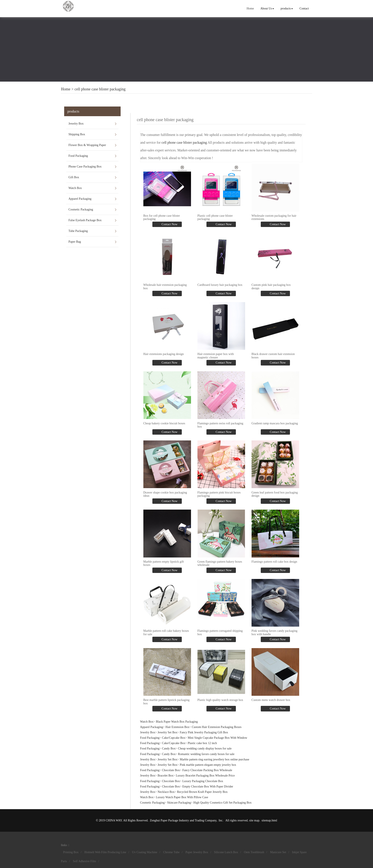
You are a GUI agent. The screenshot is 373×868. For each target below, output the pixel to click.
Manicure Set (278, 852)
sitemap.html (269, 820)
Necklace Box (166, 792)
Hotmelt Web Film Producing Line (105, 852)
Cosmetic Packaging (81, 209)
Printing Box (71, 852)
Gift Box (74, 177)
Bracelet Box (165, 776)
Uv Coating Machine (145, 852)
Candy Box (169, 748)
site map (254, 820)
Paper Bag (75, 242)
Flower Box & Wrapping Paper (87, 145)
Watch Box (75, 188)
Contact (304, 8)
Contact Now (169, 224)
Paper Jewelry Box (197, 852)
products (287, 8)
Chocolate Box (171, 770)
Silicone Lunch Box (226, 852)
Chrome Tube (171, 852)
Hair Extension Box (177, 727)
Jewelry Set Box (167, 732)
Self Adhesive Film (84, 861)
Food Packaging (78, 156)
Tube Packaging (78, 231)
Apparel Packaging (80, 199)
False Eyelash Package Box (85, 220)
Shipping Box (77, 134)
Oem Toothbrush (254, 852)
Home (250, 8)
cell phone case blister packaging (100, 89)
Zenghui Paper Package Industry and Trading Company (183, 820)
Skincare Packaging (179, 803)
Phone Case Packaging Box (85, 167)
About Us (267, 8)
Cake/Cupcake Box (174, 738)
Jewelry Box (76, 124)
